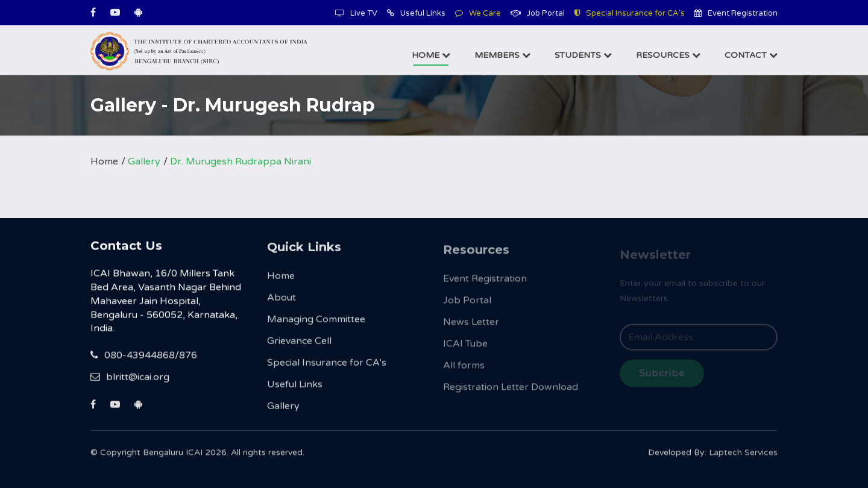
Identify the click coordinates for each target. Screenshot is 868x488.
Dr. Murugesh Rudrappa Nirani (241, 161)
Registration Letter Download (511, 393)
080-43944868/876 (144, 357)
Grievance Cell (299, 345)
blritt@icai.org (130, 379)
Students (583, 55)
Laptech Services (743, 457)
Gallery (144, 161)
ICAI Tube (465, 350)
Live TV (356, 13)
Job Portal (538, 13)
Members (502, 55)
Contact (751, 55)
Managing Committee (316, 324)
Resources (668, 55)
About (281, 302)
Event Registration (736, 13)
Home (431, 55)
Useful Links (416, 13)
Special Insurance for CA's (630, 13)
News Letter (471, 328)
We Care (478, 13)
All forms (464, 372)
